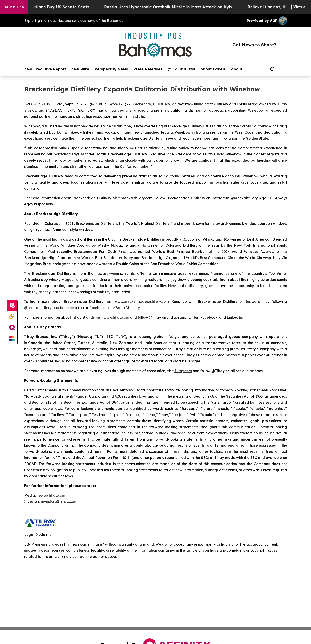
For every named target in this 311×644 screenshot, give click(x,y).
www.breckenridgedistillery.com (142, 301)
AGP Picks (14, 7)
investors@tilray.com (59, 501)
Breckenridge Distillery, (151, 104)
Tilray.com (183, 371)
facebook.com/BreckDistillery (114, 308)
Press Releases (148, 69)
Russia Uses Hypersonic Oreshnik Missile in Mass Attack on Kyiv (172, 7)
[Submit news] (12, 306)
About (237, 69)
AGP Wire (80, 69)
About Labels (213, 69)
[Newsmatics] (12, 339)
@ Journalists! (181, 69)
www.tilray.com (116, 317)
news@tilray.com (51, 495)
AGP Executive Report (45, 69)
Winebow (256, 110)
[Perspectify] (12, 317)
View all (300, 7)
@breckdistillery (38, 308)
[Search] (272, 69)
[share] (284, 69)
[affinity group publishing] (12, 328)
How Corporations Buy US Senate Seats (52, 7)
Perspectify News (111, 69)
